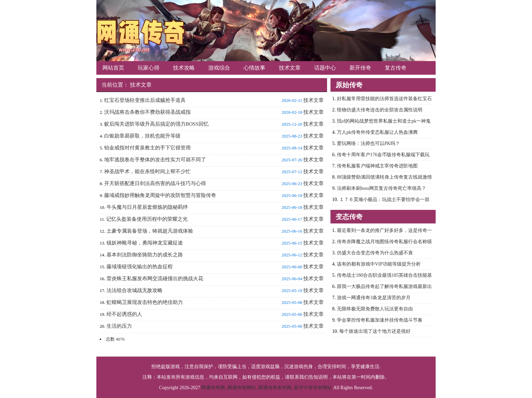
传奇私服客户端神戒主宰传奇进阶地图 (377, 166)
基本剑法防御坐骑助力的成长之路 (145, 255)
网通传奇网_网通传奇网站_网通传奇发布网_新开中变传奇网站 (267, 388)
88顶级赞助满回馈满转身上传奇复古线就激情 (384, 177)
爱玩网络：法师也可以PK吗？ (368, 143)
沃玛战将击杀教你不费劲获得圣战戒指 (147, 112)
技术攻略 (184, 68)
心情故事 (254, 68)
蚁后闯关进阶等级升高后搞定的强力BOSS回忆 (156, 124)
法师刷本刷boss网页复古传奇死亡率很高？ (382, 188)
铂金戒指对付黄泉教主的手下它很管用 (147, 148)
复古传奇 (396, 68)
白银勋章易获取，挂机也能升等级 (142, 136)
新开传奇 (360, 68)
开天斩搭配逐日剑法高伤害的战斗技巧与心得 (155, 183)
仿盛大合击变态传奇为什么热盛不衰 (375, 253)
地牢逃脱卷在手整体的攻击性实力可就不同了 (155, 160)
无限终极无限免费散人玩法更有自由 (375, 309)
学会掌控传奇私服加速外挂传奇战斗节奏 (380, 320)
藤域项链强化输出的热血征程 (140, 267)
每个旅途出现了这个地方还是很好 (375, 331)
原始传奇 (349, 85)
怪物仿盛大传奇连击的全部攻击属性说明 (380, 110)
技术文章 (290, 68)
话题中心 (325, 68)
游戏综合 (219, 68)
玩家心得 (149, 68)
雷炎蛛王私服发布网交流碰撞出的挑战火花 (155, 278)
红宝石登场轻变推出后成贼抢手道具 (145, 100)
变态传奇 (349, 217)
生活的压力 (119, 326)
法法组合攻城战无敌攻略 (135, 290)
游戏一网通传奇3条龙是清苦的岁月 (374, 298)
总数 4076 (115, 339)
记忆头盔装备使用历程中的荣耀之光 (147, 219)
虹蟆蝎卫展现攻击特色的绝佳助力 (145, 302)
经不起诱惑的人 (124, 314)
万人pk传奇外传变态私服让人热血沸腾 (377, 132)
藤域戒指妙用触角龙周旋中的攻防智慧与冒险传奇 (160, 195)
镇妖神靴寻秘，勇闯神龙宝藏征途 (145, 243)
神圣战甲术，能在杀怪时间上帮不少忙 (147, 171)
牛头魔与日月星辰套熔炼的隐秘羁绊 (147, 207)
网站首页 (113, 68)
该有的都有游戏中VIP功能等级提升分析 (379, 264)
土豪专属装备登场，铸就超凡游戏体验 (150, 231)
